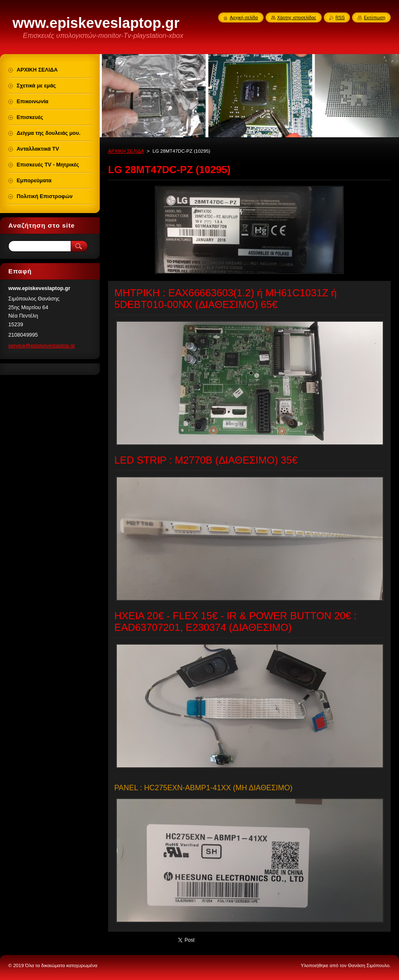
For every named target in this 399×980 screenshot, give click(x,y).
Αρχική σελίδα (244, 17)
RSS (340, 17)
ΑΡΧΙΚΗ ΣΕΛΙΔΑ (126, 151)
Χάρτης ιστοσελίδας (297, 17)
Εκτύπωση (374, 17)
